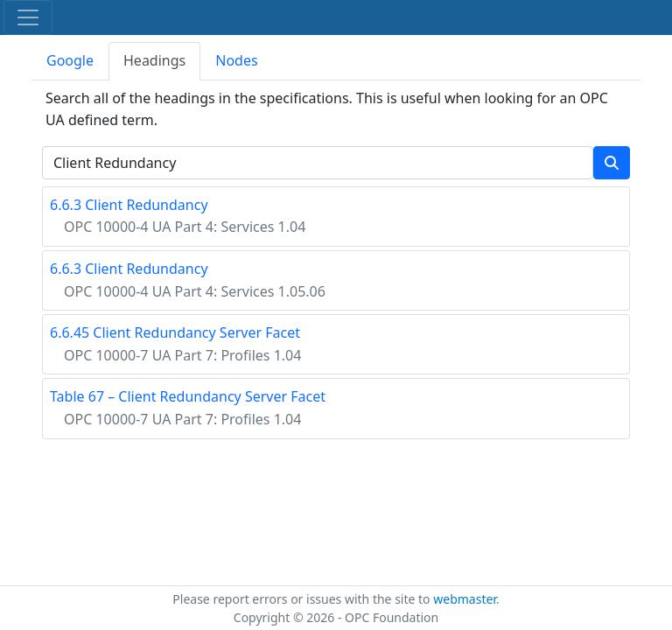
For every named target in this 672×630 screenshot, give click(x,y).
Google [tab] (70, 60)
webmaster (465, 599)
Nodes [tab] (236, 60)
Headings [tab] (154, 60)
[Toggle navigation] (28, 17)
